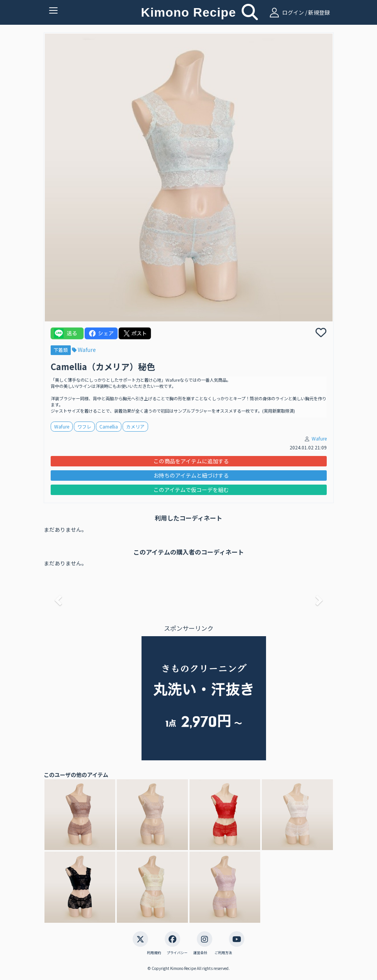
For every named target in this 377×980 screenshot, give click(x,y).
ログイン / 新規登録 (299, 12)
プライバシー (177, 953)
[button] (57, 598)
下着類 (61, 350)
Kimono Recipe (189, 12)
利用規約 (154, 953)
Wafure (84, 350)
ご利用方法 (223, 953)
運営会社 (200, 953)
